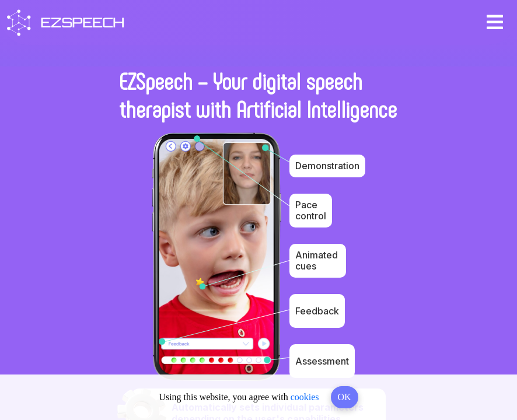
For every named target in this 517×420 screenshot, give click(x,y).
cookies (305, 397)
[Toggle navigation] (495, 22)
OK (345, 397)
